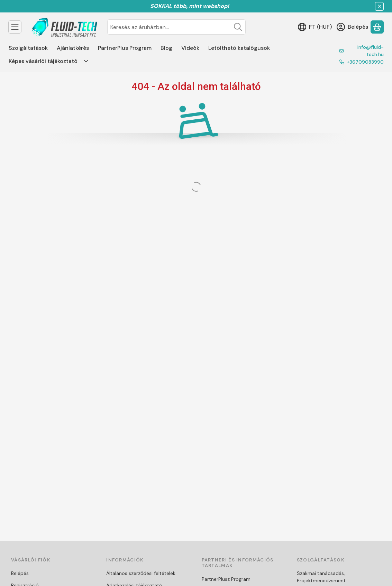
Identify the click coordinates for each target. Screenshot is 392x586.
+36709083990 (365, 62)
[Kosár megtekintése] (377, 27)
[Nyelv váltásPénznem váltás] (315, 27)
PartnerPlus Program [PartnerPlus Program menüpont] (125, 48)
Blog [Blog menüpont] (166, 48)
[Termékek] (15, 27)
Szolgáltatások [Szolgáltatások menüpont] (28, 48)
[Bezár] (379, 6)
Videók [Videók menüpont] (190, 48)
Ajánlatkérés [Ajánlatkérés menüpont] (73, 48)
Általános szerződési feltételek (141, 573)
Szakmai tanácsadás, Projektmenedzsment (321, 577)
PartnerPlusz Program (226, 579)
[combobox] (176, 27)
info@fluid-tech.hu (371, 51)
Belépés (20, 573)
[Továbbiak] (86, 61)
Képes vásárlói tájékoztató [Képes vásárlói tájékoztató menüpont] (43, 61)
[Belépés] (352, 27)
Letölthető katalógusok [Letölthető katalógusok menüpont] (239, 48)
